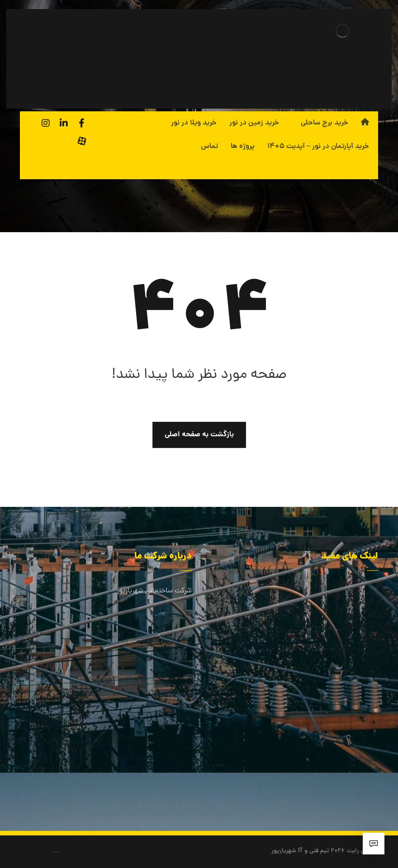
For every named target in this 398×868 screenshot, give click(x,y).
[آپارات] (82, 141)
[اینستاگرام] (46, 123)
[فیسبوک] (82, 123)
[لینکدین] (64, 123)
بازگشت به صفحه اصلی (199, 435)
